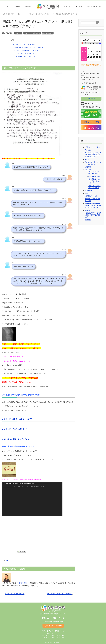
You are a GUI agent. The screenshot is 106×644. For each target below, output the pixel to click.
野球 (8, 560)
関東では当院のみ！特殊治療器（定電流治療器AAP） (93, 215)
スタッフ (7, 6)
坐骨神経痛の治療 (95, 176)
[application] (32, 499)
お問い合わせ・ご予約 (94, 6)
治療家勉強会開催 (91, 196)
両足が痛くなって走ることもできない (59, 594)
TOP (8, 14)
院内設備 (28, 6)
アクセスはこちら (91, 99)
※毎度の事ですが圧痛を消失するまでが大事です (29, 47)
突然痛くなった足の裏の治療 (15, 594)
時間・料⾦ (68, 6)
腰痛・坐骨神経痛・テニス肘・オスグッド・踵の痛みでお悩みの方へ (93, 206)
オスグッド (18, 33)
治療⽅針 (18, 6)
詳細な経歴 (23, 583)
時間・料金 (88, 191)
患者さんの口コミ (48, 33)
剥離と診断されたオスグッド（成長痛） (24, 44)
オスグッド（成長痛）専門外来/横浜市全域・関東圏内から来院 (93, 155)
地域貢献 (88, 167)
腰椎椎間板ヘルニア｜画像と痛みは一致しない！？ (95, 181)
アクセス (88, 150)
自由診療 (88, 210)
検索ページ (88, 193)
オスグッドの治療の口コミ (32, 33)
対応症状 (79, 6)
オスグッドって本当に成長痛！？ (24, 54)
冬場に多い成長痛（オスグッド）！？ (25, 57)
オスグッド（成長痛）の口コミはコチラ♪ (26, 50)
